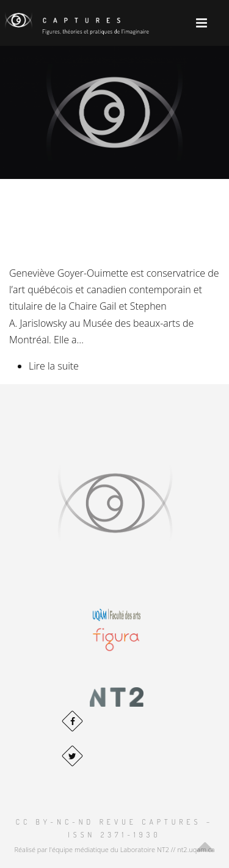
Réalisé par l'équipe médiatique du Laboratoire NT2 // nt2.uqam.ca (114, 849)
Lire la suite (54, 366)
